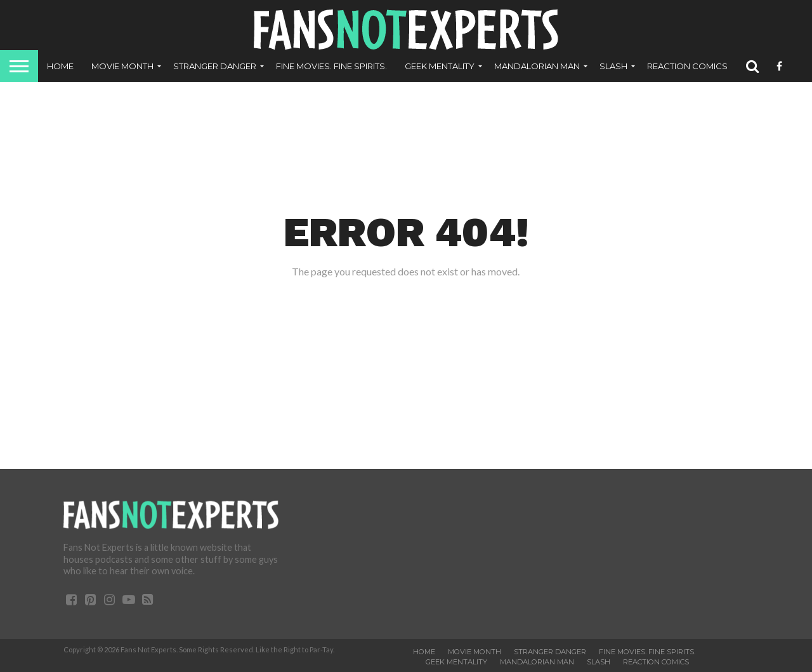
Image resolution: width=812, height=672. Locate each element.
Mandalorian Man (537, 66)
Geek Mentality (440, 66)
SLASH (613, 66)
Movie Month (122, 66)
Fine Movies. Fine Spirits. (331, 66)
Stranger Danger (215, 66)
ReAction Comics (687, 66)
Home (60, 66)
